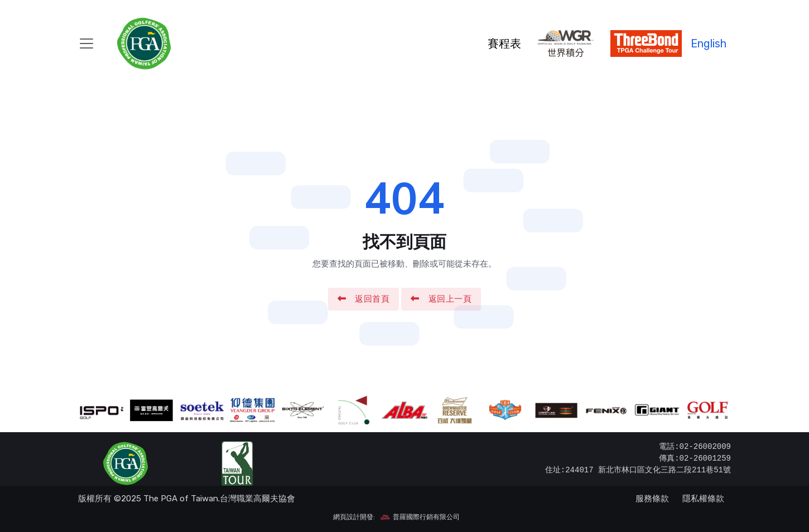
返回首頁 (364, 299)
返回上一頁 (441, 299)
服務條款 (652, 499)
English (709, 43)
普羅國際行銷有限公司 (420, 517)
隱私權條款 (703, 499)
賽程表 (504, 43)
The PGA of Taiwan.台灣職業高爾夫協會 (219, 499)
